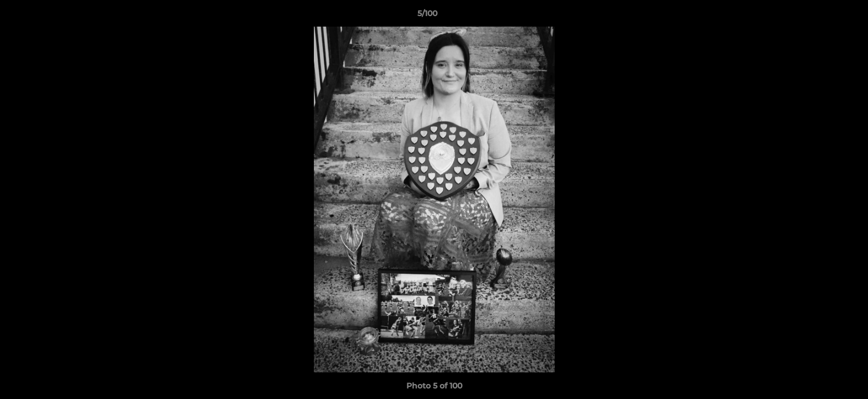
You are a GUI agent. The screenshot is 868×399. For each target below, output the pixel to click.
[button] (821, 16)
